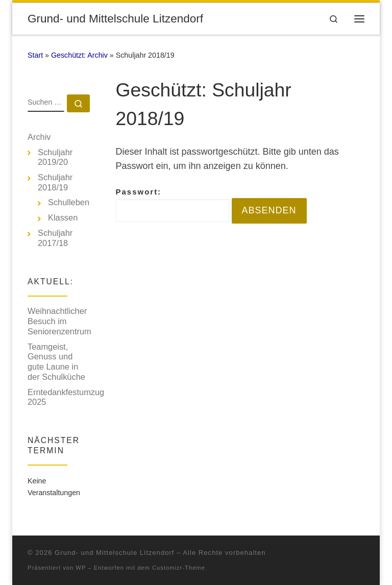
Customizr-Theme (179, 568)
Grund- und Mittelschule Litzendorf (114, 553)
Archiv (39, 137)
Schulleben (69, 202)
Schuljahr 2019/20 (55, 157)
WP (81, 568)
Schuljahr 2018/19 (55, 182)
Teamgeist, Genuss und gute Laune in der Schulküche (56, 362)
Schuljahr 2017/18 (55, 238)
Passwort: (173, 205)
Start (35, 55)
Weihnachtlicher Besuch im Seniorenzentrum (59, 321)
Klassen (63, 217)
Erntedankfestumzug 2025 (66, 397)
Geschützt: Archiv (79, 55)
